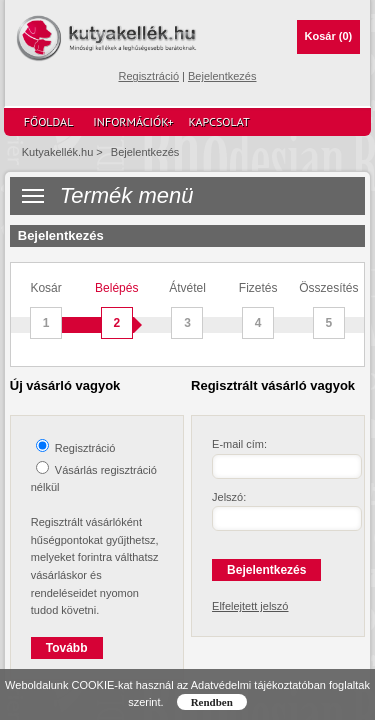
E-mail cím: (239, 444)
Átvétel (187, 310)
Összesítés (328, 310)
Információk (133, 122)
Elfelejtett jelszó (250, 606)
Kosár (329, 36)
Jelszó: (229, 497)
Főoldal (49, 121)
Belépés (116, 310)
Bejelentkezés (222, 76)
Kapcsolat (219, 121)
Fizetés (258, 310)
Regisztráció (148, 76)
